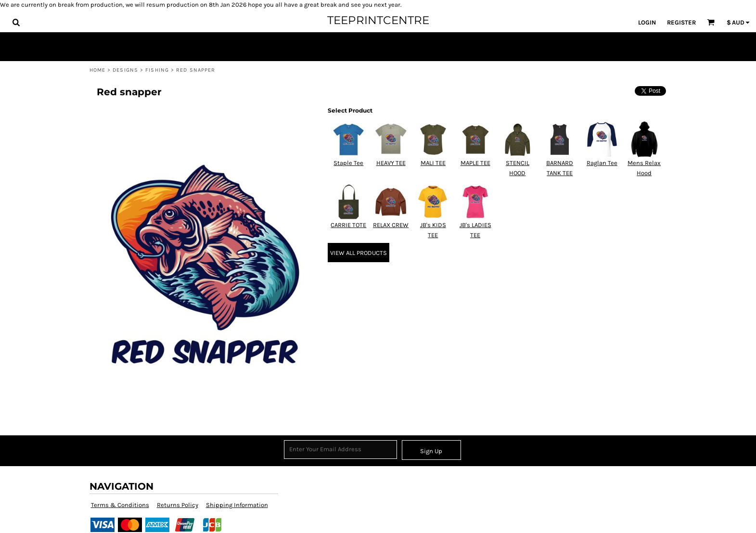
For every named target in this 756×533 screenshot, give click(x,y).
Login (647, 22)
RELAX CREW (391, 225)
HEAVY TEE (391, 163)
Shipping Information (237, 505)
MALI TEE (433, 163)
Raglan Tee (602, 163)
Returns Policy (178, 505)
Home (97, 70)
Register (681, 22)
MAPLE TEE (475, 163)
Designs (125, 70)
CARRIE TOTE (348, 225)
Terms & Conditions (120, 505)
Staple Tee (348, 163)
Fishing (157, 70)
